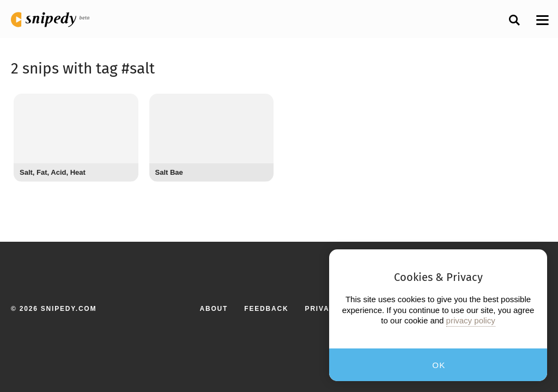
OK (439, 365)
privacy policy (471, 320)
